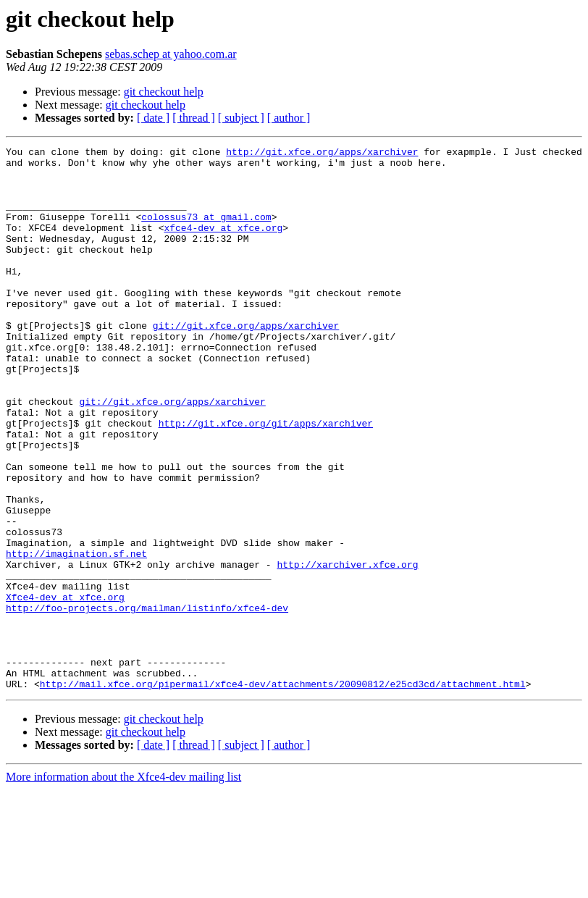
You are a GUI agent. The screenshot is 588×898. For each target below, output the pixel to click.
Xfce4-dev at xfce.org (65, 688)
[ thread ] (194, 118)
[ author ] (289, 118)
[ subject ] (241, 118)
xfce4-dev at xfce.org (223, 245)
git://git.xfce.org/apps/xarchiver (246, 362)
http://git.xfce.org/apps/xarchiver (322, 154)
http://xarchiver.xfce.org (347, 649)
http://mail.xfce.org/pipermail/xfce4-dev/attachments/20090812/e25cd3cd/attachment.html (283, 792)
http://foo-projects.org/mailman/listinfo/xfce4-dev (147, 701)
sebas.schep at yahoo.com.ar (171, 54)
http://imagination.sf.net (76, 636)
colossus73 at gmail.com (206, 232)
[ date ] (153, 118)
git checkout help (164, 92)
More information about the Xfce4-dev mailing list (123, 885)
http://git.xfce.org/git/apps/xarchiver (266, 479)
